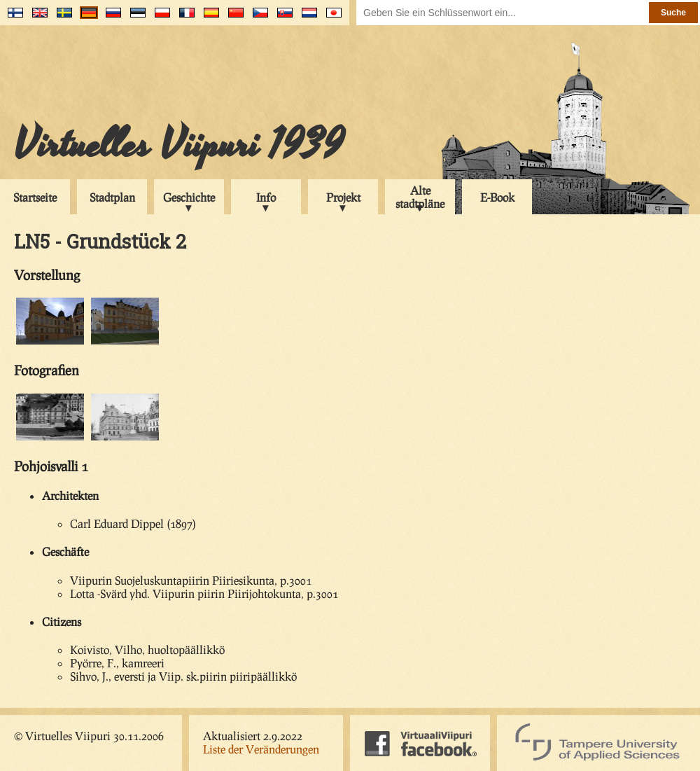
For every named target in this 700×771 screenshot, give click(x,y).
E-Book (497, 197)
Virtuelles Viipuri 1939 (179, 145)
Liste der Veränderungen (261, 749)
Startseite (35, 197)
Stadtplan (112, 197)
